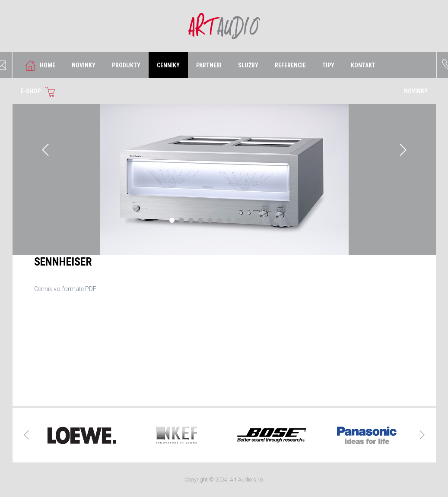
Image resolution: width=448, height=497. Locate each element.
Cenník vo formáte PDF (65, 289)
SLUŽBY (248, 65)
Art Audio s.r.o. (224, 26)
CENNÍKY (168, 65)
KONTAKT (363, 65)
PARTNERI (209, 65)
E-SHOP (40, 92)
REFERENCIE (290, 65)
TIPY (328, 65)
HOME (38, 66)
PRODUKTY (126, 65)
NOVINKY (84, 65)
